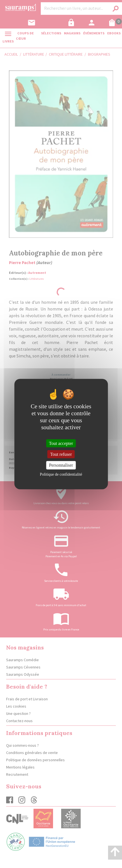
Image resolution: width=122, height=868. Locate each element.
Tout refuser (61, 454)
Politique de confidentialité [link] (61, 474)
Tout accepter (61, 443)
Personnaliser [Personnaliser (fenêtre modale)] (61, 465)
